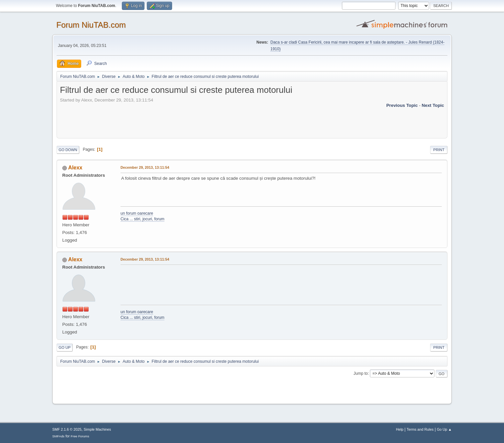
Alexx (75, 168)
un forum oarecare (137, 213)
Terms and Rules (420, 429)
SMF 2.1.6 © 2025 (67, 429)
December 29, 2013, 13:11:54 (145, 167)
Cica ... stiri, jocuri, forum (142, 219)
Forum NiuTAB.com (91, 25)
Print (439, 150)
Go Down (68, 150)
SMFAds (58, 436)
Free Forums (80, 436)
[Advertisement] (181, 118)
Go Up (65, 347)
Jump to (361, 373)
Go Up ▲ (444, 429)
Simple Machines (97, 429)
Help (400, 429)
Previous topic (402, 105)
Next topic (433, 105)
